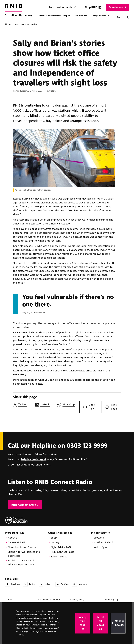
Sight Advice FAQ (61, 547)
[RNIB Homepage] (14, 13)
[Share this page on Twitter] (23, 405)
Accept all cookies (83, 623)
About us (13, 538)
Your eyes (30, 17)
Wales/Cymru (101, 547)
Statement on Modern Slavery (50, 601)
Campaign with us (100, 17)
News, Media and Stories (26, 24)
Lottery (55, 543)
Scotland (99, 538)
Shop (54, 538)
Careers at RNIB (17, 543)
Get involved (81, 17)
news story (20, 375)
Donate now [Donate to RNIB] (117, 7)
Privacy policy (78, 600)
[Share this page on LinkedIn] (45, 405)
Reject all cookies (100, 623)
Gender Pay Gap (111, 600)
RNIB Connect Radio (25, 505)
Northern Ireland (103, 543)
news (39, 384)
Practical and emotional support (55, 17)
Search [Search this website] (123, 17)
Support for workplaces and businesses (24, 554)
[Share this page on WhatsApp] (67, 405)
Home (8, 24)
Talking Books (59, 557)
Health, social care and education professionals (22, 563)
